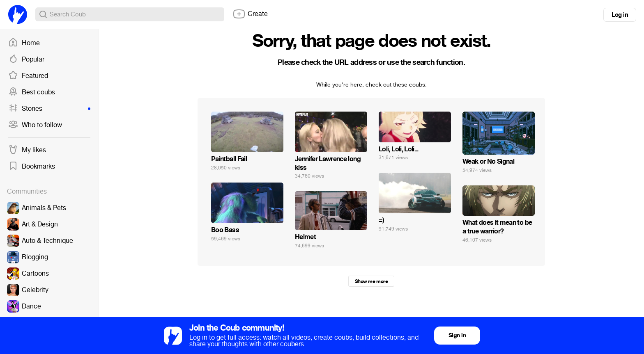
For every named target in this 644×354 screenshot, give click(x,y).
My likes (27, 150)
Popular (26, 59)
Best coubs (32, 92)
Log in (620, 15)
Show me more (371, 281)
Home (24, 43)
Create (250, 14)
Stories (49, 109)
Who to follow (35, 125)
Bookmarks (32, 167)
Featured (28, 76)
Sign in (457, 335)
